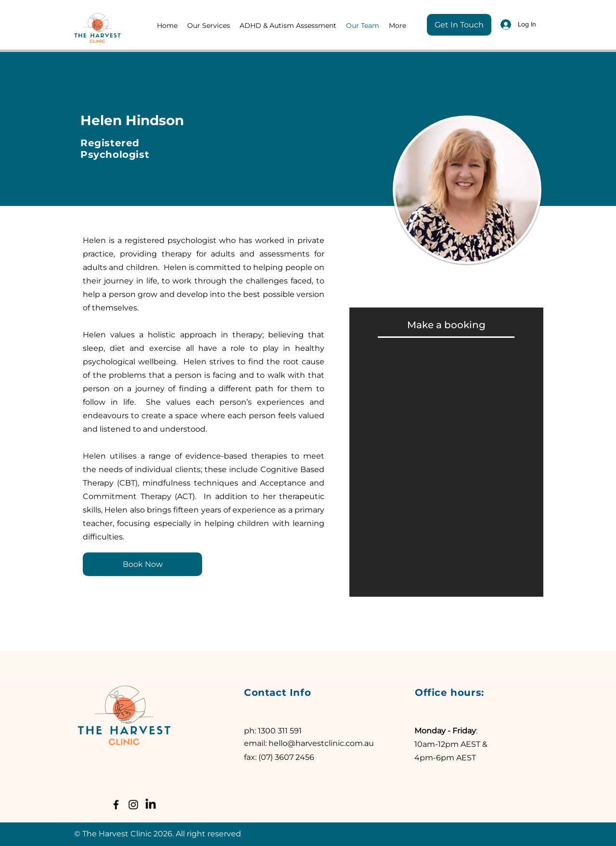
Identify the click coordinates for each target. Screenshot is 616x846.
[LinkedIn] (151, 805)
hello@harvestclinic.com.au (321, 743)
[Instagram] (133, 805)
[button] (209, 26)
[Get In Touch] (459, 25)
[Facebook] (116, 805)
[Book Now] (142, 564)
